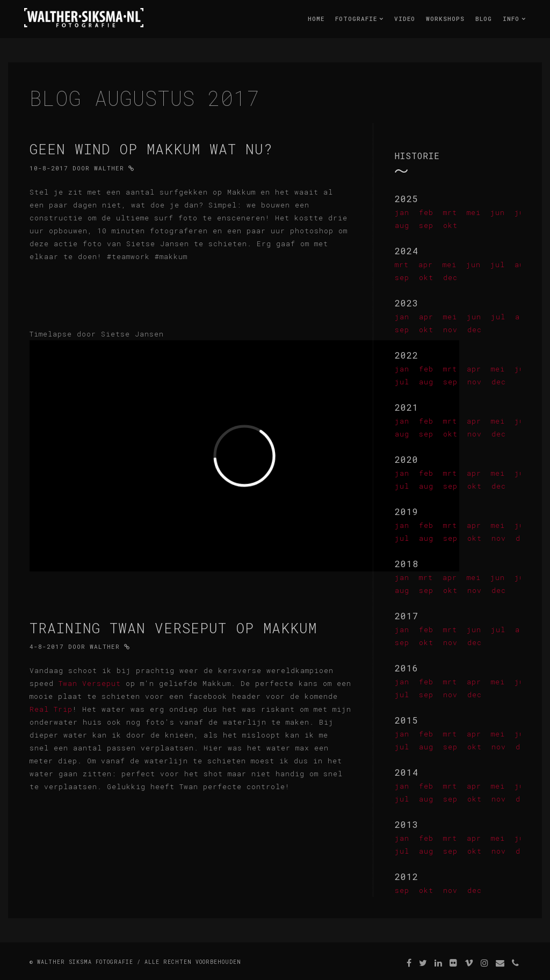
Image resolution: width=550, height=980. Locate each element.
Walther (109, 168)
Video (405, 19)
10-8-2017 (49, 168)
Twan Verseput (90, 683)
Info (514, 19)
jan (402, 212)
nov (450, 330)
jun (498, 212)
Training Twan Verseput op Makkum (173, 628)
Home (316, 19)
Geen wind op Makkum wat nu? (151, 149)
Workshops (445, 19)
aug (402, 225)
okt (450, 225)
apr (426, 264)
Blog (484, 19)
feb (426, 212)
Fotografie (359, 19)
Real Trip (51, 709)
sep (426, 225)
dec (450, 277)
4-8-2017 (47, 646)
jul (498, 264)
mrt (450, 212)
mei (474, 212)
